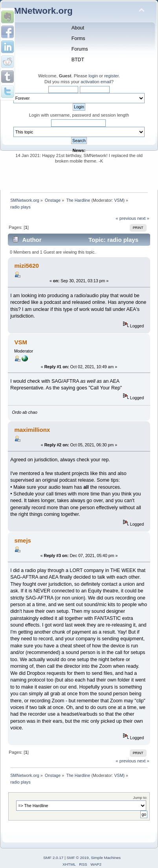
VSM (118, 200)
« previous (126, 218)
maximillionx (32, 430)
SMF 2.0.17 (53, 858)
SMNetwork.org (40, 11)
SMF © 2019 (78, 858)
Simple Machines (106, 858)
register (111, 76)
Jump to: (140, 798)
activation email (96, 82)
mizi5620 (26, 266)
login (93, 76)
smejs (22, 540)
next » (143, 218)
